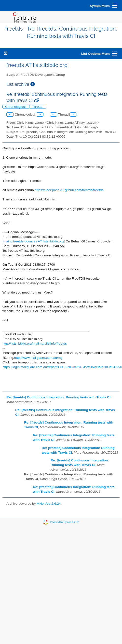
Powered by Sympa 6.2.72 (64, 522)
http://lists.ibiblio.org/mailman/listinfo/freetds (35, 344)
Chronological (16, 107)
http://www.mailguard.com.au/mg (38, 358)
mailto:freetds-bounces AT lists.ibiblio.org (34, 241)
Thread (38, 107)
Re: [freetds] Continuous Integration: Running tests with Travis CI (58, 397)
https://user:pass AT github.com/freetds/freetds (69, 190)
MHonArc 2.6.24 (49, 504)
